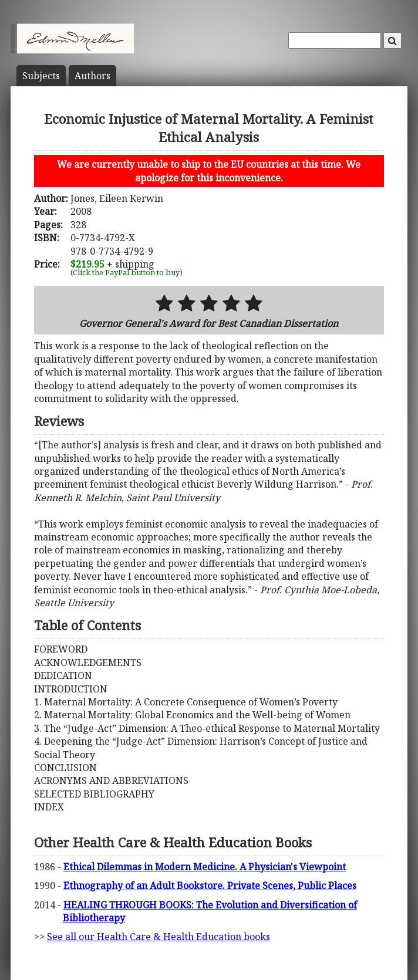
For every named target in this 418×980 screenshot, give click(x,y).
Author (92, 76)
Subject (41, 76)
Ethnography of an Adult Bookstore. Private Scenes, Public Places (210, 886)
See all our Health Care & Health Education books (159, 937)
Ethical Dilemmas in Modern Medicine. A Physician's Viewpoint (205, 867)
